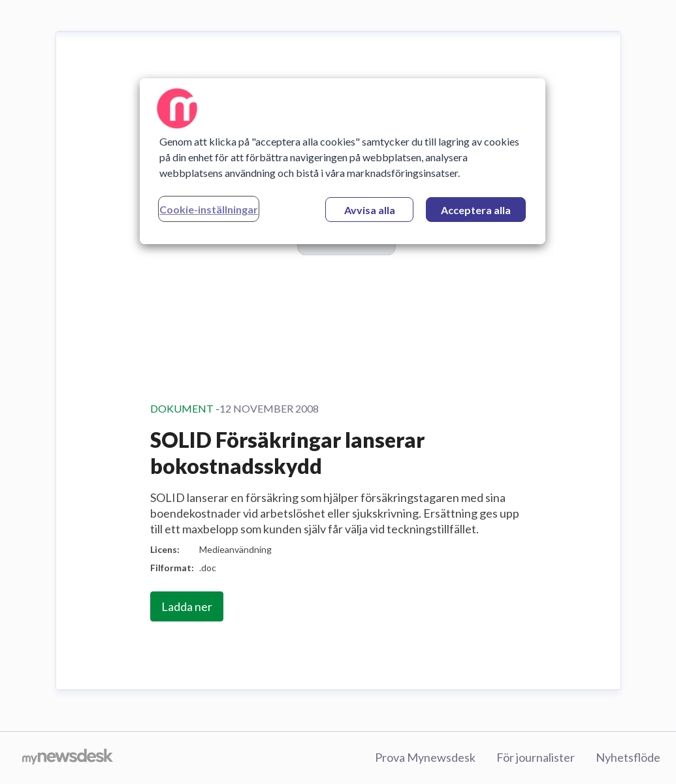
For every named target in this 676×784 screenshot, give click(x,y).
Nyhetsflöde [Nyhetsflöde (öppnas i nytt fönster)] (628, 757)
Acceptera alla (476, 210)
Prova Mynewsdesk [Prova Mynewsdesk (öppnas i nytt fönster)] (425, 757)
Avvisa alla (370, 210)
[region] (343, 161)
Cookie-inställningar (209, 209)
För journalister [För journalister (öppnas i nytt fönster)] (536, 757)
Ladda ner (187, 606)
